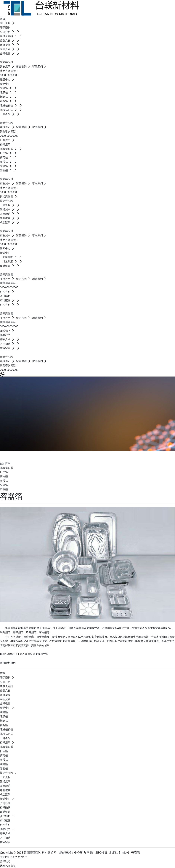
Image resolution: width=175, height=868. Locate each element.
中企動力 (80, 853)
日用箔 (4, 472)
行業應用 (15, 455)
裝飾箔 (4, 485)
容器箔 (4, 489)
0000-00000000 (9, 75)
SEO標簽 (101, 853)
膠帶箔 (4, 481)
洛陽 (90, 853)
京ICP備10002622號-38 (14, 857)
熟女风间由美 (8, 866)
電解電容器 (7, 468)
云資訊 (136, 853)
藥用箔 (4, 476)
